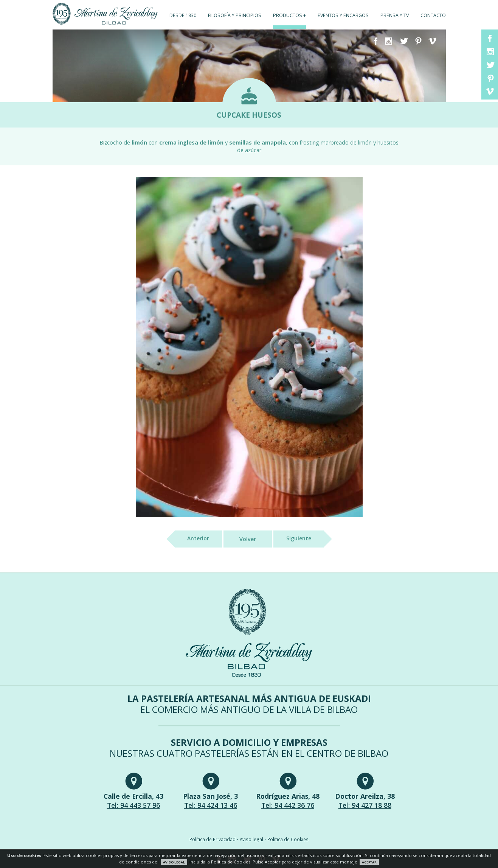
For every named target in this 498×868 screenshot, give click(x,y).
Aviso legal (251, 839)
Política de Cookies (288, 839)
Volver (248, 539)
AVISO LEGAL (174, 862)
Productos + (289, 15)
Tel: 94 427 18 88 (365, 805)
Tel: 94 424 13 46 (211, 805)
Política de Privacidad (213, 839)
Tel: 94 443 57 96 (133, 805)
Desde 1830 (183, 15)
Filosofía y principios (235, 15)
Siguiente (305, 539)
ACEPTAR (369, 862)
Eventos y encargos (343, 15)
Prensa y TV (395, 15)
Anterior (192, 539)
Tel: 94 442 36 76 (288, 805)
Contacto (433, 15)
